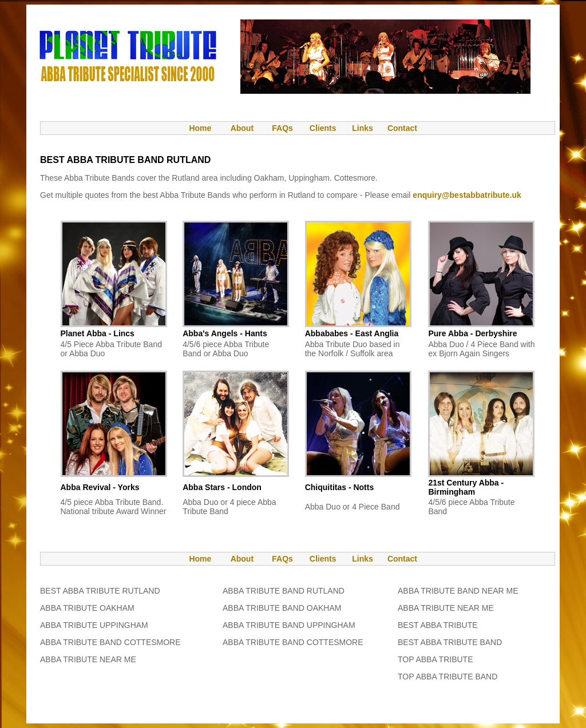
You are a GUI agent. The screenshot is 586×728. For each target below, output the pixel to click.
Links (363, 128)
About (242, 128)
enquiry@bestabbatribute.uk (467, 195)
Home (195, 128)
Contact (402, 128)
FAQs (282, 128)
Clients (322, 128)
